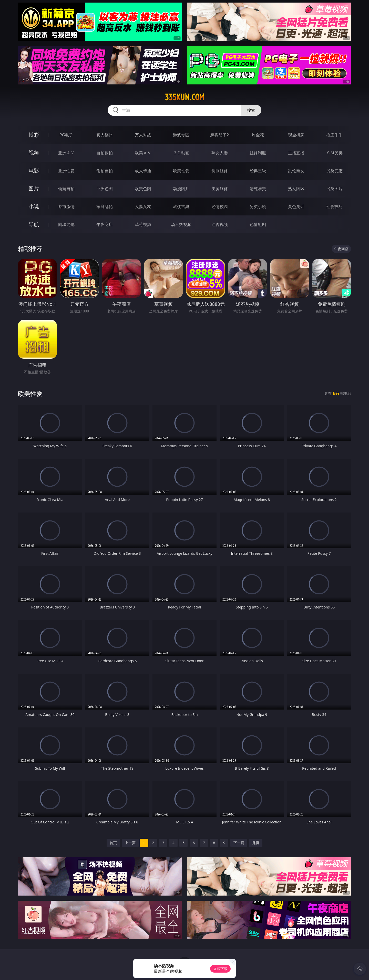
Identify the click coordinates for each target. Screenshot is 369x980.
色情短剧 (258, 224)
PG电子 (66, 135)
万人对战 (143, 135)
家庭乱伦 (105, 206)
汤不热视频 (181, 224)
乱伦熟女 (296, 171)
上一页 (130, 843)
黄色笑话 (296, 206)
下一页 (239, 843)
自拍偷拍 (105, 153)
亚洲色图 (105, 189)
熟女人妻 (220, 153)
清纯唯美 (258, 189)
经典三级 (258, 171)
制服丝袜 (220, 171)
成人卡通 (143, 171)
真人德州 (105, 135)
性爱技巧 (334, 206)
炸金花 (258, 135)
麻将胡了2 (219, 135)
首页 (113, 843)
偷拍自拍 (105, 171)
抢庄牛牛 (334, 135)
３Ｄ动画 (181, 153)
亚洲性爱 (66, 171)
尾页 (256, 843)
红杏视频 (220, 224)
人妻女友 (143, 206)
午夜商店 (105, 224)
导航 (34, 224)
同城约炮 (66, 224)
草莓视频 (143, 224)
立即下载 (220, 969)
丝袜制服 (258, 153)
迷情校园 (220, 206)
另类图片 (334, 189)
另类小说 (258, 206)
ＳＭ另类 (334, 153)
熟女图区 (296, 189)
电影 (34, 171)
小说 (34, 206)
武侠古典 (181, 206)
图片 (34, 188)
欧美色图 (143, 189)
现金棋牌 (296, 135)
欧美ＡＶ (143, 153)
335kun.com (184, 97)
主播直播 (296, 153)
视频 (34, 153)
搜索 (251, 110)
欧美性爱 (181, 171)
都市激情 (66, 206)
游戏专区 (181, 135)
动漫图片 (181, 189)
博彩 (34, 135)
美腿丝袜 (220, 189)
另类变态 (334, 171)
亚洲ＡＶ (66, 153)
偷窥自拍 (66, 189)
